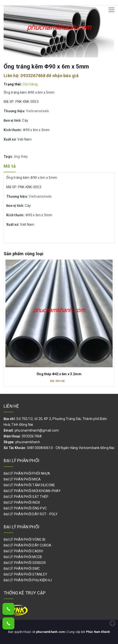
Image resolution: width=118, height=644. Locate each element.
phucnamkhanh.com (51, 632)
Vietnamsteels (37, 111)
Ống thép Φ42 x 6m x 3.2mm (59, 374)
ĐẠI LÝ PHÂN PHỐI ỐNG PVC (25, 508)
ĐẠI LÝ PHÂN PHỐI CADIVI (23, 551)
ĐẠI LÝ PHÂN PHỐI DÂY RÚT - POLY (31, 514)
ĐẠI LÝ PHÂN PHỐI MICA (22, 479)
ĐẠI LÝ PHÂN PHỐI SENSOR (25, 563)
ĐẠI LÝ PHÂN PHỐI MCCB (23, 557)
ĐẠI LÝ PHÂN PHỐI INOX (22, 502)
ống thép (21, 157)
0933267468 (33, 76)
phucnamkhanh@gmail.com (37, 430)
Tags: (9, 157)
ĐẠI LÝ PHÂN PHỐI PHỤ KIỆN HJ (28, 580)
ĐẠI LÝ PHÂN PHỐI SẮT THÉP (26, 497)
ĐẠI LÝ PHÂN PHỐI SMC (22, 569)
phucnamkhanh (28, 442)
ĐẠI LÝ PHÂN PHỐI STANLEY (25, 574)
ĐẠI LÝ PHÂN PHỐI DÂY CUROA (28, 545)
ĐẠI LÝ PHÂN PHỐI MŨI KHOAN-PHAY (32, 491)
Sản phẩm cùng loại (23, 254)
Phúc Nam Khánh (98, 632)
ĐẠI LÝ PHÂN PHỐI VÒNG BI (24, 539)
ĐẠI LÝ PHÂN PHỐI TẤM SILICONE (29, 485)
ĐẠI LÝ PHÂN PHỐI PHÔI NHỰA (27, 473)
